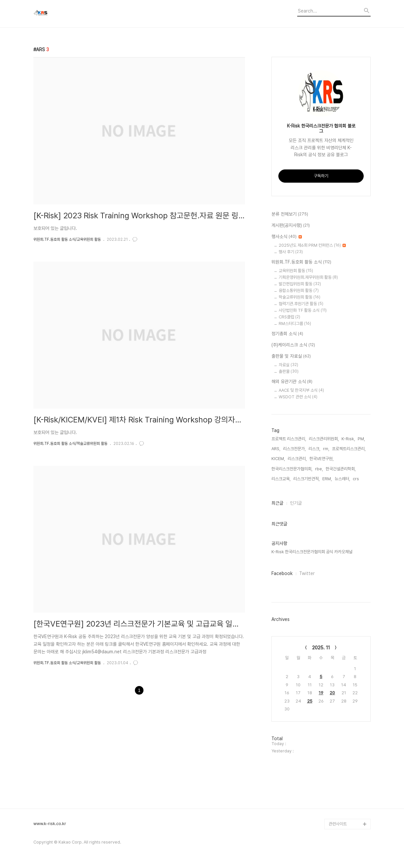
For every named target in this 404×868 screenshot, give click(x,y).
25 (310, 701)
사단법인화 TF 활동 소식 (303, 310)
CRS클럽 (289, 317)
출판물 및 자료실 (291, 356)
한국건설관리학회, (341, 469)
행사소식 (287, 237)
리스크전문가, (294, 449)
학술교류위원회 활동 (300, 297)
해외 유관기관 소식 (292, 382)
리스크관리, (297, 459)
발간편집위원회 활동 (300, 284)
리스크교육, (281, 479)
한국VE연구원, (322, 459)
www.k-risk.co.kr (50, 824)
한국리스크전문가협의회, (292, 469)
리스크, (314, 449)
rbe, (319, 469)
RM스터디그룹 (295, 324)
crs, (356, 479)
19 (321, 693)
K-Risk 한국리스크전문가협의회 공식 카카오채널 (312, 552)
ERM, (327, 479)
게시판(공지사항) (291, 226)
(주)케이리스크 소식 (293, 345)
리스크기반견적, (306, 479)
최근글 (277, 503)
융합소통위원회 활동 (299, 290)
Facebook (282, 573)
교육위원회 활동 (296, 271)
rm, (326, 449)
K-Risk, (348, 439)
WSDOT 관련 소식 (298, 397)
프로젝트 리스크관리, (289, 439)
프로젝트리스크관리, (349, 449)
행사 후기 (291, 252)
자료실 (288, 365)
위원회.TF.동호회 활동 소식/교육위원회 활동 (67, 239)
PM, (361, 439)
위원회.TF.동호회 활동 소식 (301, 262)
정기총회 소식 (287, 334)
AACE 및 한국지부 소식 (301, 390)
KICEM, (278, 459)
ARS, (276, 449)
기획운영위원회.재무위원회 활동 (308, 277)
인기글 (296, 503)
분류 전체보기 (290, 214)
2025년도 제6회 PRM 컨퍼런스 (312, 245)
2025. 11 (321, 648)
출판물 (289, 371)
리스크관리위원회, (324, 439)
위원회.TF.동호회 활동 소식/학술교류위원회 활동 (70, 444)
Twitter (307, 573)
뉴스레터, (342, 479)
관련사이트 (338, 824)
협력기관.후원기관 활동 (301, 304)
